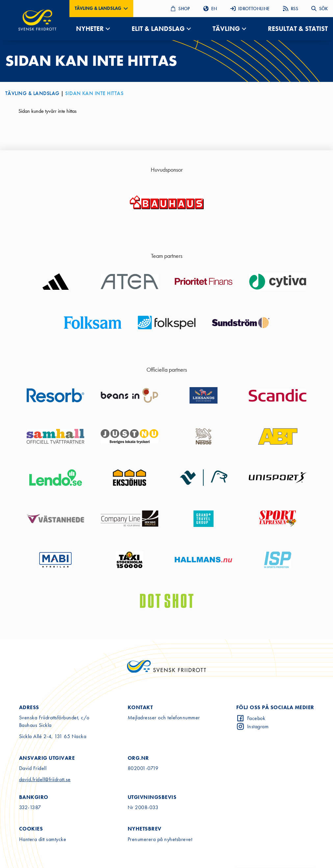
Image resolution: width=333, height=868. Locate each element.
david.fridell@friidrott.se (45, 779)
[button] (101, 9)
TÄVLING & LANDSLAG (32, 93)
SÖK (320, 9)
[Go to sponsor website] (167, 202)
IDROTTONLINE (250, 9)
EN (210, 9)
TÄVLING (226, 29)
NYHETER (90, 29)
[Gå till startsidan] (37, 20)
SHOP (180, 9)
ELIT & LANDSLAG (158, 29)
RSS (291, 9)
